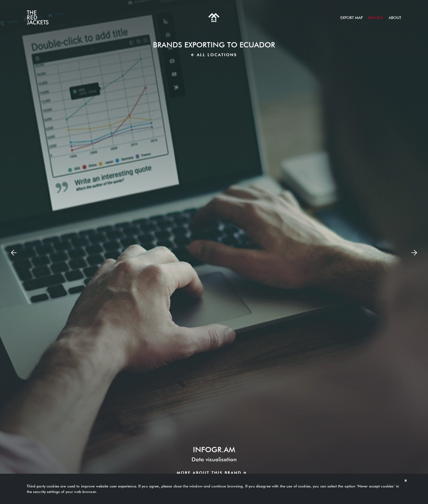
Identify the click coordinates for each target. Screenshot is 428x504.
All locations (214, 55)
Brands (376, 18)
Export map (352, 18)
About (395, 18)
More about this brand (211, 473)
